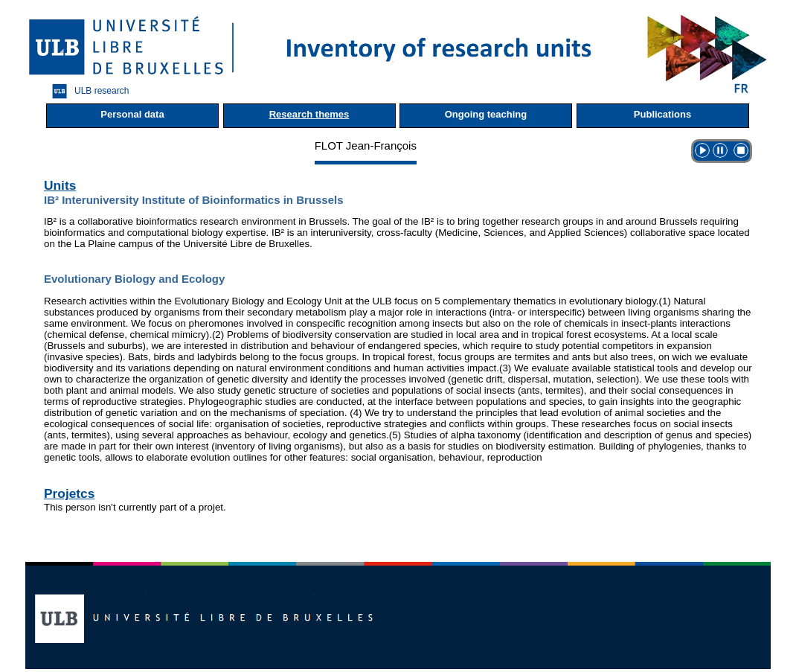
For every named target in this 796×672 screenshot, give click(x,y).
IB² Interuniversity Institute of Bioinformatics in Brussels (194, 200)
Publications (662, 114)
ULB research (87, 91)
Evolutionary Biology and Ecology (134, 279)
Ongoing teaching (486, 114)
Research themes (309, 114)
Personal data (132, 114)
